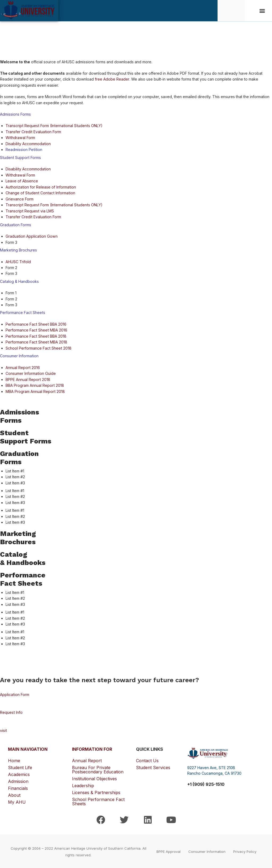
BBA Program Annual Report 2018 (35, 385)
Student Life (21, 767)
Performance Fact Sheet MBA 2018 (36, 341)
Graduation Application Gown (31, 236)
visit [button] (3, 729)
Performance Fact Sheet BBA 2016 (36, 324)
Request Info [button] (11, 712)
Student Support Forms (20, 157)
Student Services (153, 767)
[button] (262, 11)
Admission (20, 781)
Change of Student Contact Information (40, 193)
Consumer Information (19, 355)
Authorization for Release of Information (40, 187)
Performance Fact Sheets (22, 312)
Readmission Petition (24, 150)
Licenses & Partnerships (96, 792)
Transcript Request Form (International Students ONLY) (53, 126)
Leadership (83, 785)
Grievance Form (19, 199)
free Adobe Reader (112, 79)
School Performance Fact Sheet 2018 (38, 347)
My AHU (17, 801)
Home (14, 760)
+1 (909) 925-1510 (206, 783)
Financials (19, 787)
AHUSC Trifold (18, 261)
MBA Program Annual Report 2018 (35, 391)
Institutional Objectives (94, 778)
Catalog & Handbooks (19, 281)
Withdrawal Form (20, 138)
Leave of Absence (22, 181)
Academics (20, 774)
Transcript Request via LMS (29, 210)
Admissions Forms (15, 114)
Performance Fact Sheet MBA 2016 (36, 330)
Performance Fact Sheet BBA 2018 (36, 336)
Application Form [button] (14, 694)
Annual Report (87, 760)
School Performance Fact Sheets (98, 801)
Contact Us (147, 760)
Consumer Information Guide (30, 373)
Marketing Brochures (18, 250)
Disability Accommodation (28, 143)
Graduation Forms (15, 224)
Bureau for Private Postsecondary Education (98, 769)
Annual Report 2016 (23, 367)
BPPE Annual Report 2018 (28, 379)
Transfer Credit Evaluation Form (33, 132)
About (16, 794)
